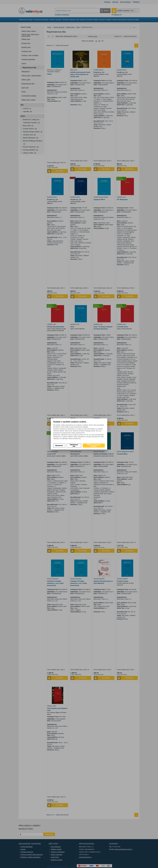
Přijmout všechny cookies (94, 446)
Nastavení (59, 446)
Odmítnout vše (74, 446)
